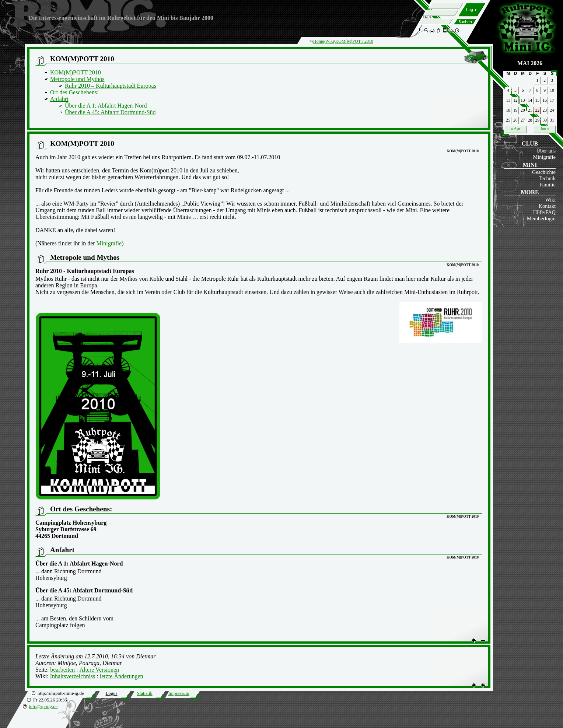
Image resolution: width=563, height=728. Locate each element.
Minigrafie (544, 157)
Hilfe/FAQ (544, 212)
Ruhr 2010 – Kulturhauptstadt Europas (111, 86)
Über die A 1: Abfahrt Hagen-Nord (106, 106)
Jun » (545, 129)
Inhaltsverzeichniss (73, 676)
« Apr (515, 129)
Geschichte (544, 172)
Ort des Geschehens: (74, 92)
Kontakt (547, 206)
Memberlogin (541, 218)
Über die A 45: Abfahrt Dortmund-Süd (110, 112)
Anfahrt (59, 99)
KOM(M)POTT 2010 (354, 41)
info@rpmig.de (43, 707)
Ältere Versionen (99, 670)
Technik (547, 178)
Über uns (546, 151)
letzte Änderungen (122, 676)
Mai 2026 (530, 63)
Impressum (179, 693)
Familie (548, 185)
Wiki (550, 200)
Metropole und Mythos (77, 79)
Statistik (145, 693)
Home (319, 41)
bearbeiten (62, 670)
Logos (111, 693)
